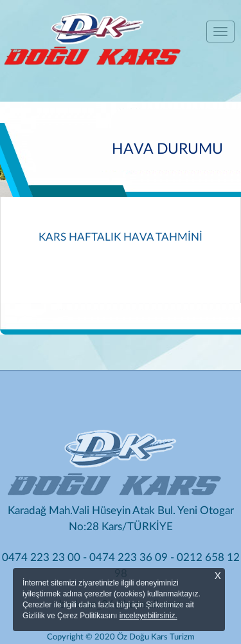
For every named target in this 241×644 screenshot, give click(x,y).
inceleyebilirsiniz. (148, 616)
